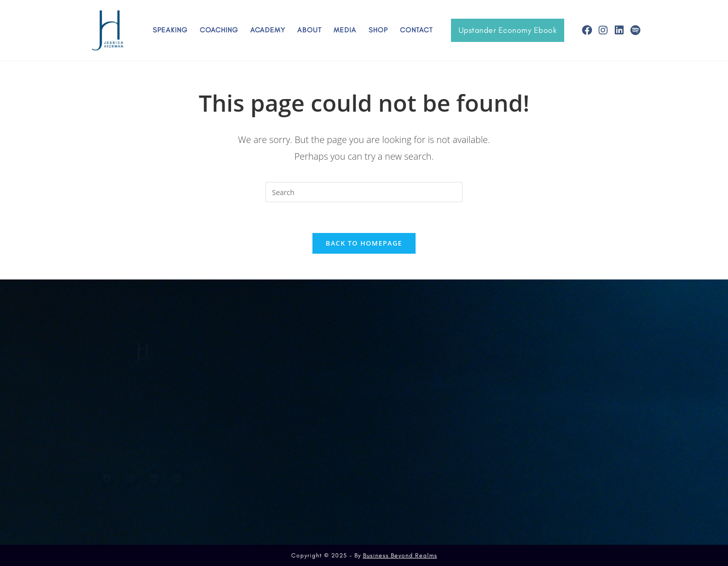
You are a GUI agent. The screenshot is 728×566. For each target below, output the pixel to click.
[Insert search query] (364, 192)
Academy (268, 30)
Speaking (170, 30)
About (309, 30)
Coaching (219, 30)
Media (345, 30)
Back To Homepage (364, 243)
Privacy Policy (142, 431)
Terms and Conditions (142, 454)
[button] (508, 30)
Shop (378, 30)
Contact (416, 30)
